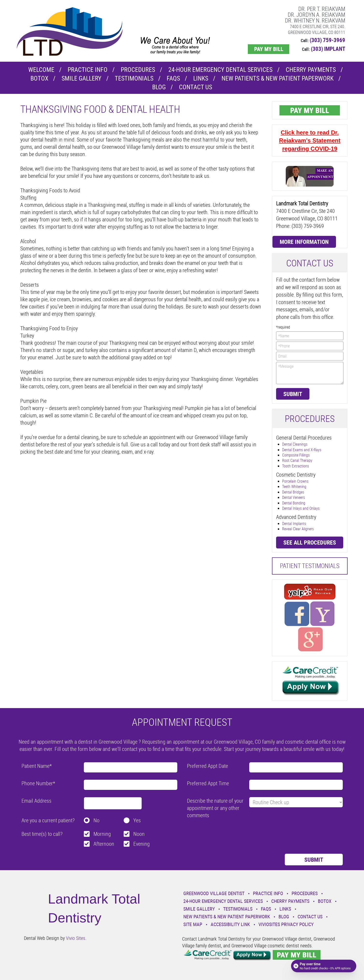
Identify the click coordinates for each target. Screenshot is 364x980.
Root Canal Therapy (297, 460)
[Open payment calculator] (324, 966)
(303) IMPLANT (328, 49)
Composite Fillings (296, 455)
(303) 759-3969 (327, 40)
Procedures (138, 70)
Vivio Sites (76, 938)
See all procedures (310, 542)
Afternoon (104, 844)
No (96, 820)
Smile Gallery (82, 78)
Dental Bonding (294, 503)
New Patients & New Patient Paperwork (278, 78)
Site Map (193, 924)
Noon (139, 834)
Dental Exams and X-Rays (302, 450)
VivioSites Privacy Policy (286, 924)
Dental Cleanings (295, 444)
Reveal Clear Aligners (298, 529)
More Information (304, 242)
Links (201, 78)
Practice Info (88, 70)
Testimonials (134, 78)
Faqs (173, 78)
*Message (310, 373)
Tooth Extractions (296, 466)
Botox (39, 78)
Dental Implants (294, 524)
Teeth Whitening (294, 486)
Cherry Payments (311, 70)
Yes (137, 820)
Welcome (41, 70)
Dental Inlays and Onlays (301, 508)
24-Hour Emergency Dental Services (220, 70)
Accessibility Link (230, 924)
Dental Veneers (293, 497)
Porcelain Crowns (295, 481)
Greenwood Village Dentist (214, 893)
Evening (142, 844)
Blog (159, 87)
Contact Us (196, 87)
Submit (293, 394)
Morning (102, 834)
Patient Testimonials (310, 566)
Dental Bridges (293, 492)
